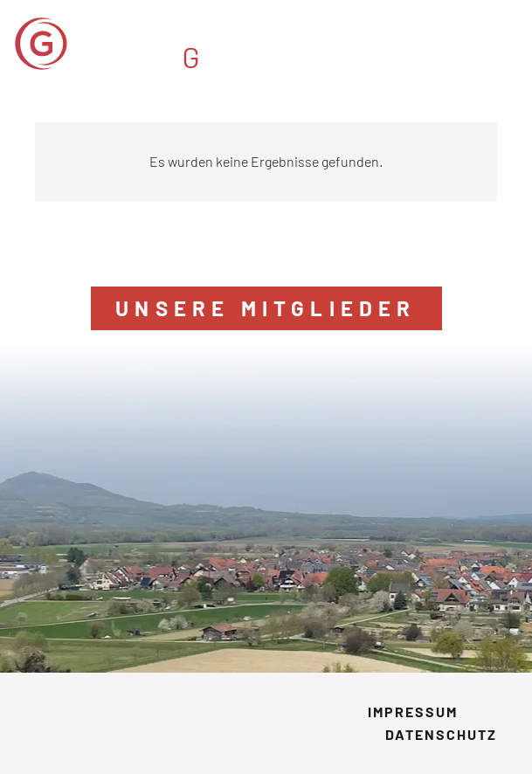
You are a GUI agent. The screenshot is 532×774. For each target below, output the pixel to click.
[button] (506, 44)
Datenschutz (441, 734)
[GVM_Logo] (161, 44)
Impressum (413, 712)
